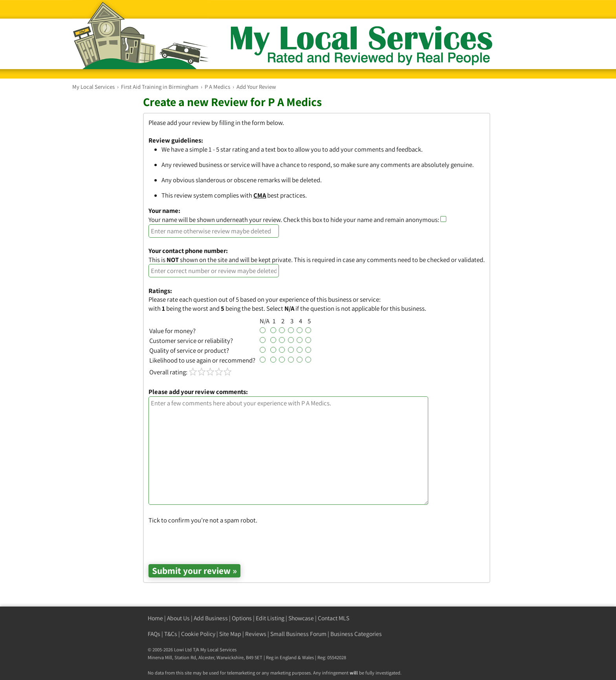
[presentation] (208, 540)
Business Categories (356, 634)
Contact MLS (334, 618)
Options (242, 618)
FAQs (154, 634)
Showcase (301, 618)
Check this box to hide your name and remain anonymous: (365, 220)
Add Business (211, 618)
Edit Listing (270, 618)
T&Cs (171, 634)
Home (155, 618)
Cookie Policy (198, 634)
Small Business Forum (298, 634)
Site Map (230, 634)
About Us (178, 618)
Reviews (256, 634)
